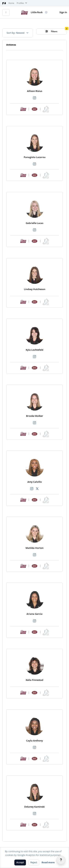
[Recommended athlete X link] (37, 489)
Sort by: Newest (17, 33)
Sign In (63, 12)
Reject (34, 862)
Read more (48, 862)
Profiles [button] (22, 3)
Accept (20, 862)
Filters (51, 31)
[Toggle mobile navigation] (6, 12)
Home (11, 3)
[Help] (61, 860)
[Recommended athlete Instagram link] (34, 98)
